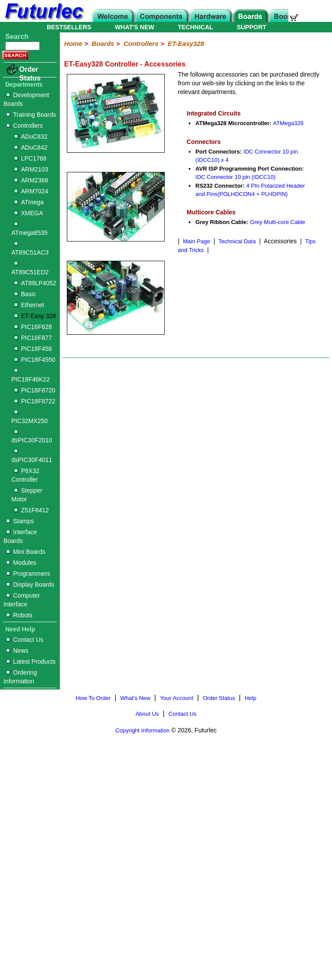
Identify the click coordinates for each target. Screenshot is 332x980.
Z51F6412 (31, 510)
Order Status (30, 74)
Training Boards (31, 115)
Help (251, 698)
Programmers (28, 574)
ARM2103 (31, 169)
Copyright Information (142, 730)
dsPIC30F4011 (32, 456)
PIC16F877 (33, 338)
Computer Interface (22, 600)
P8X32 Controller (25, 475)
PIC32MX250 (29, 417)
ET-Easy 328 (35, 316)
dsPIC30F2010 (32, 437)
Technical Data (237, 241)
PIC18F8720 (35, 390)
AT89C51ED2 (30, 268)
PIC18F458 (33, 349)
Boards (103, 44)
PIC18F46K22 (31, 376)
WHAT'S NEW (135, 27)
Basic (25, 294)
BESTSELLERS (69, 27)
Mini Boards (26, 552)
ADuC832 (31, 136)
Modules (21, 563)
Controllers (24, 126)
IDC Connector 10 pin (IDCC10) (235, 177)
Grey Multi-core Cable (277, 222)
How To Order (93, 698)
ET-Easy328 (186, 44)
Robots (19, 615)
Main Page (197, 241)
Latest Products (31, 661)
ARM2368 (31, 180)
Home (73, 44)
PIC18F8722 (35, 401)
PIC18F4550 (35, 360)
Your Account (176, 698)
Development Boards (26, 99)
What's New (135, 698)
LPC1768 (30, 158)
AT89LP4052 (35, 283)
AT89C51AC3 (30, 249)
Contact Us (25, 640)
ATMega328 (288, 123)
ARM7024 (31, 191)
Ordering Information (20, 677)
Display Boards (30, 584)
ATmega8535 (29, 229)
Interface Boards (20, 536)
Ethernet (29, 305)
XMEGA (29, 213)
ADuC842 (31, 147)
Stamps (20, 521)
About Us (147, 714)
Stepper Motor (27, 495)
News (17, 651)
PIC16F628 (33, 327)
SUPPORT (252, 27)
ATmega (29, 202)
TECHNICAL (195, 27)
